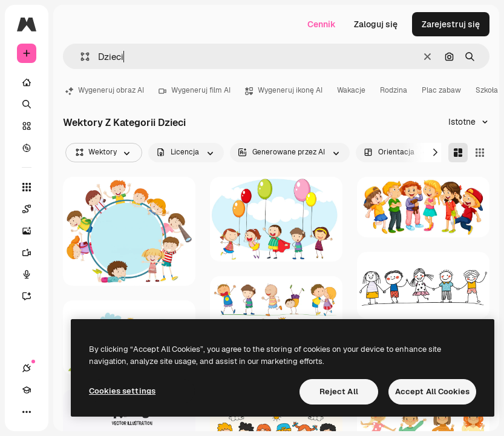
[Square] (480, 153)
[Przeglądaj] (27, 148)
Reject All (339, 391)
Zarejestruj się (451, 24)
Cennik (322, 24)
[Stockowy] (27, 126)
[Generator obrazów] (33, 231)
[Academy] (27, 390)
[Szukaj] (27, 104)
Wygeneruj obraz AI (105, 90)
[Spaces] (33, 209)
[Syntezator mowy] (33, 274)
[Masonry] (458, 153)
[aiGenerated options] (290, 153)
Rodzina (394, 90)
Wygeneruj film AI (195, 90)
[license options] (186, 153)
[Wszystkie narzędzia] (27, 187)
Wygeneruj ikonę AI (284, 90)
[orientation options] (398, 153)
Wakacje (351, 90)
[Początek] (27, 82)
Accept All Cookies (432, 391)
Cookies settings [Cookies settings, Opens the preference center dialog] (122, 391)
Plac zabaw (441, 90)
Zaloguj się (376, 24)
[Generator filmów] (33, 253)
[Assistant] (33, 296)
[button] (80, 57)
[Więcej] (27, 412)
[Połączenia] (27, 368)
